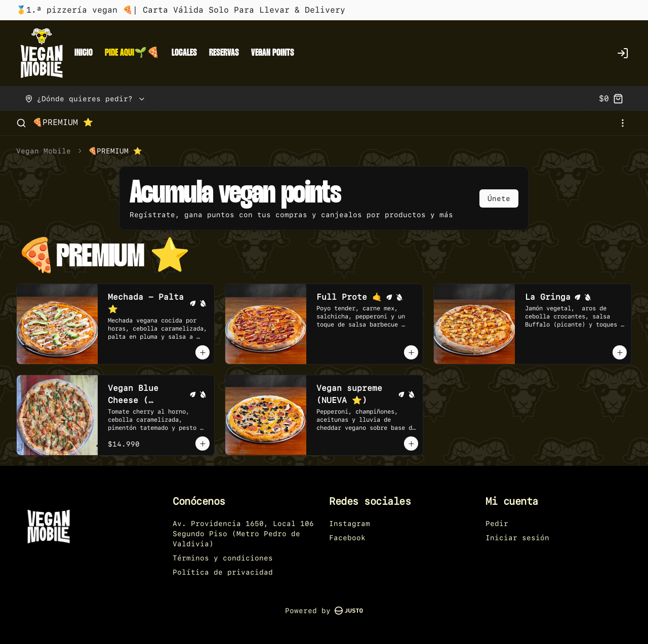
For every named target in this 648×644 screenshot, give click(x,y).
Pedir (497, 524)
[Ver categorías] (623, 123)
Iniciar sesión (517, 538)
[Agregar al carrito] (202, 352)
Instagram (350, 524)
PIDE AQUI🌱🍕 (132, 53)
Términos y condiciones (223, 558)
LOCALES (184, 53)
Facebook (347, 538)
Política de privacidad (223, 572)
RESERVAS (224, 53)
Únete (499, 198)
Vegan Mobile (44, 151)
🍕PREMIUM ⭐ (63, 122)
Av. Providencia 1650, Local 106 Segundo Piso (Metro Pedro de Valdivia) (243, 534)
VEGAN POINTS (273, 53)
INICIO (84, 53)
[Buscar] (21, 123)
